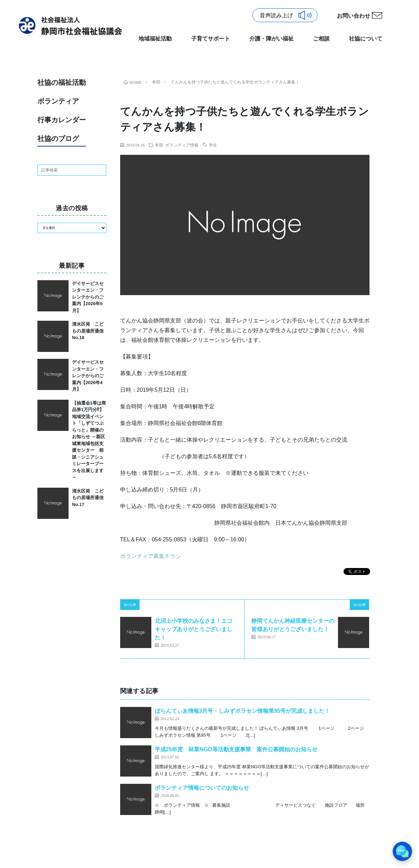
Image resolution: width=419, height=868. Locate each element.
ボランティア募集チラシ (151, 556)
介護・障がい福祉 (271, 39)
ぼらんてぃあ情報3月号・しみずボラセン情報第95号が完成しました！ (243, 711)
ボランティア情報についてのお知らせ (202, 788)
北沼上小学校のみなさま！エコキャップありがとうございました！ (194, 629)
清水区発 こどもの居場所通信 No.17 (90, 498)
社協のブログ (58, 139)
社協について (366, 39)
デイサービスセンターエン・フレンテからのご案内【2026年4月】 (88, 376)
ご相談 (321, 39)
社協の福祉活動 (62, 82)
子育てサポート (211, 39)
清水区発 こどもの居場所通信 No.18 (90, 331)
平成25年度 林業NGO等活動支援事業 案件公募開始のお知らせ (236, 749)
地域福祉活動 (155, 39)
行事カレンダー (62, 120)
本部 (159, 145)
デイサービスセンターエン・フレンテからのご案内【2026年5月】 (88, 297)
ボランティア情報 (182, 145)
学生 (213, 145)
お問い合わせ (354, 16)
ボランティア (58, 101)
